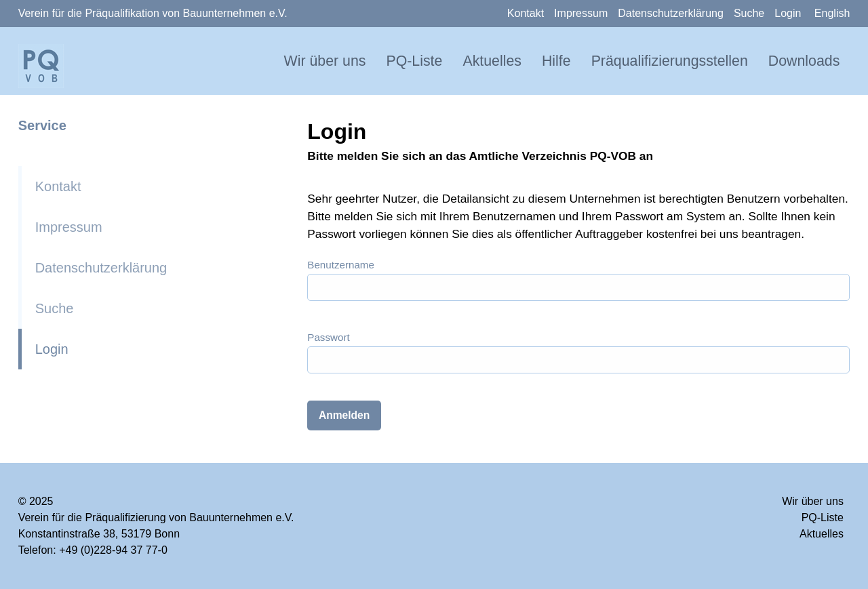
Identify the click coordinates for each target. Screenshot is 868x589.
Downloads (804, 61)
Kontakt (526, 13)
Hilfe (556, 61)
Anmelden (344, 415)
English (832, 13)
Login (788, 13)
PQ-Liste (414, 61)
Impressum (581, 13)
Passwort (328, 337)
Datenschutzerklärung (671, 13)
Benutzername (341, 265)
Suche (749, 13)
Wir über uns (325, 61)
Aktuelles (492, 61)
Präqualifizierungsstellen (670, 61)
